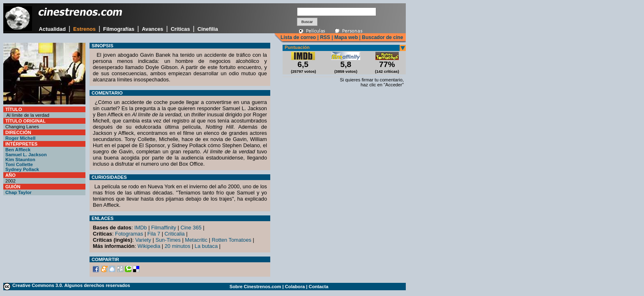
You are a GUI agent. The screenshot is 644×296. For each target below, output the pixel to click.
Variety (143, 240)
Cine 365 (191, 228)
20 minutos (178, 246)
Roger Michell (20, 138)
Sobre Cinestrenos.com (255, 287)
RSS (325, 37)
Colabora (295, 287)
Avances (152, 29)
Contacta (319, 287)
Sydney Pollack (22, 169)
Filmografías (119, 29)
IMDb (141, 228)
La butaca (206, 246)
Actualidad (52, 29)
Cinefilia (208, 29)
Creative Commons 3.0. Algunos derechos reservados (71, 285)
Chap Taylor (18, 192)
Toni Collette (19, 164)
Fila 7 (154, 234)
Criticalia (175, 234)
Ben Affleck (18, 150)
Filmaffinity (164, 228)
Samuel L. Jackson (26, 155)
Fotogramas (129, 234)
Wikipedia (149, 246)
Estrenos (84, 29)
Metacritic (196, 240)
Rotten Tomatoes (232, 240)
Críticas (181, 29)
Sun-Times (168, 240)
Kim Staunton (20, 160)
